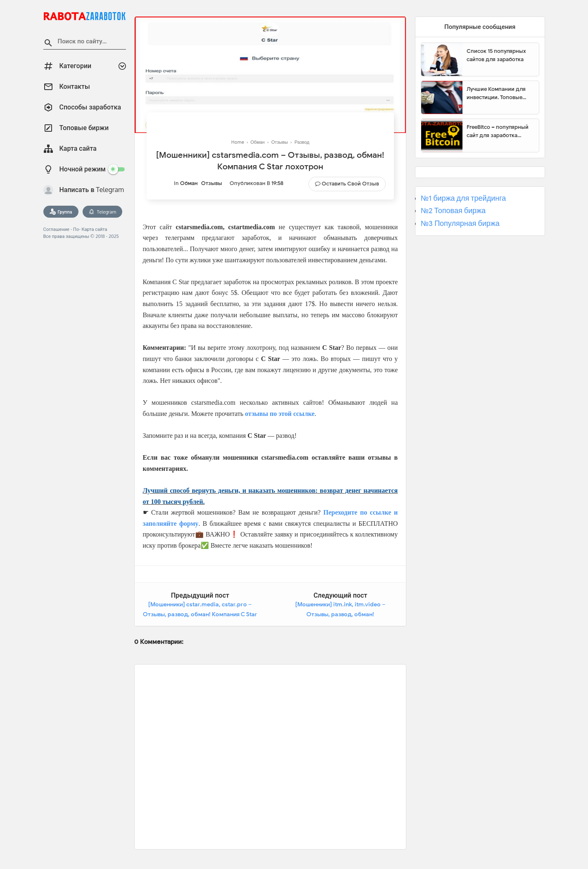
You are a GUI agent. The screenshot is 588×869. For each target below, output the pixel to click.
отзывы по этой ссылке (280, 414)
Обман (189, 183)
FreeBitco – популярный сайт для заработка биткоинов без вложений (500, 131)
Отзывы (212, 183)
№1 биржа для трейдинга (464, 198)
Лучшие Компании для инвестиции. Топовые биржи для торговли (496, 93)
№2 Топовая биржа (453, 211)
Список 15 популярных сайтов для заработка (496, 55)
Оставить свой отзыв (350, 184)
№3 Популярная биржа (460, 223)
